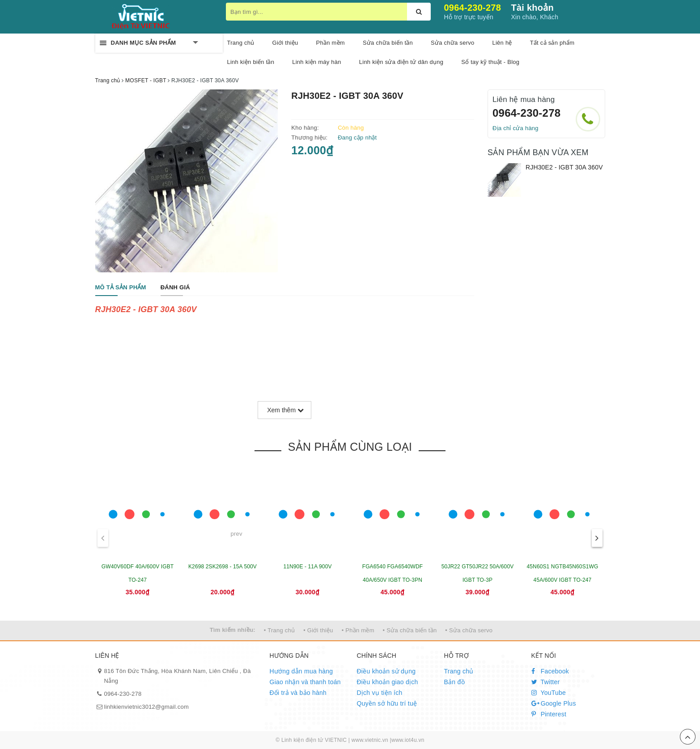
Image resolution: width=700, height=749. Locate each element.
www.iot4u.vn (408, 740)
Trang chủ (241, 43)
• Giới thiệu (318, 630)
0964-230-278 (473, 8)
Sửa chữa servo (452, 43)
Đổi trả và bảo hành (298, 693)
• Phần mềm (358, 630)
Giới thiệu (285, 43)
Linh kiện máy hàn (317, 62)
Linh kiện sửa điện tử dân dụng (401, 62)
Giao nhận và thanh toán (305, 682)
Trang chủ (459, 671)
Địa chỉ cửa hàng (515, 128)
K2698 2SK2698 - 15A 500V (223, 567)
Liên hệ (502, 43)
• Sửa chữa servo (469, 630)
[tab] (121, 288)
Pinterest (549, 714)
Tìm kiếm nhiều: (233, 630)
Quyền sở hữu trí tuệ (387, 703)
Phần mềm (331, 43)
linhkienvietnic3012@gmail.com (147, 707)
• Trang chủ (280, 630)
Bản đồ (454, 682)
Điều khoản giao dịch (388, 682)
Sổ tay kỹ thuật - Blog (490, 62)
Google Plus (554, 703)
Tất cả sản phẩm (552, 43)
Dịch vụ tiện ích (380, 693)
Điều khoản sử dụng (386, 671)
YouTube (549, 693)
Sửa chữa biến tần (388, 43)
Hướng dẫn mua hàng (301, 671)
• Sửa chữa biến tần (410, 630)
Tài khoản (532, 8)
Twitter (546, 682)
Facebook (550, 671)
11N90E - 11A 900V (307, 567)
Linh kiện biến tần (251, 62)
